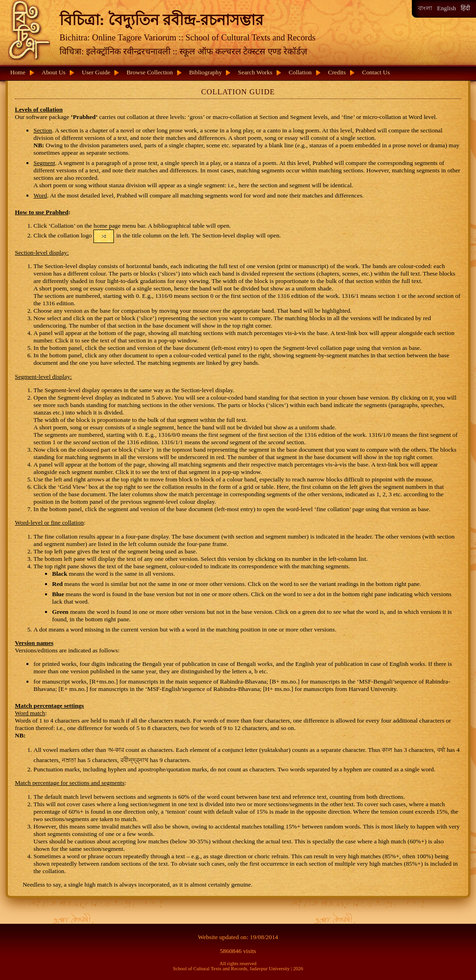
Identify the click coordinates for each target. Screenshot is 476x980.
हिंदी (465, 8)
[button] (104, 236)
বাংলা (425, 8)
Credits (337, 72)
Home (18, 72)
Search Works (255, 72)
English (446, 8)
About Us (54, 72)
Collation (300, 72)
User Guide (96, 72)
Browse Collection (150, 72)
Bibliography (205, 72)
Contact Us (376, 72)
